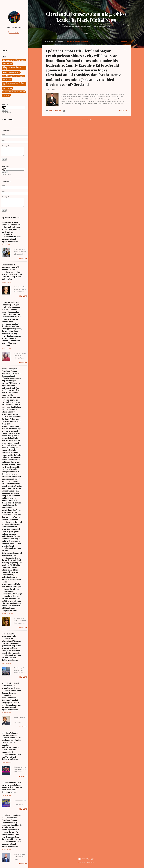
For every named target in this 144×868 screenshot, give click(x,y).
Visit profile (14, 32)
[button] (125, 50)
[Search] (129, 5)
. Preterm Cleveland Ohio (11, 72)
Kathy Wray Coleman (14, 27)
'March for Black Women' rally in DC (13, 84)
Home (86, 34)
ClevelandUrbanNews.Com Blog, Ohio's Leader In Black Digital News (86, 17)
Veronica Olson (91, 863)
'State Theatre (7, 88)
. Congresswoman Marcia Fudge (14, 60)
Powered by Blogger (86, 859)
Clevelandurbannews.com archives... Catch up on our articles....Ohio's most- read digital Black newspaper (12, 787)
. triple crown (7, 79)
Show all (124, 41)
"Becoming (6, 95)
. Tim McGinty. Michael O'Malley (13, 76)
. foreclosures (7, 64)
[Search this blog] (14, 124)
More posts (86, 120)
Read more (123, 111)
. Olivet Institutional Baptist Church (12, 68)
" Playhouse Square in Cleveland (14, 92)
